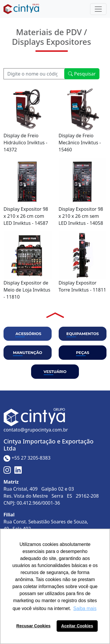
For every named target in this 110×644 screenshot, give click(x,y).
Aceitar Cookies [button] (77, 626)
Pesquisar (82, 74)
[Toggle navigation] (98, 9)
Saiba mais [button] (85, 608)
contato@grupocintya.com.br (36, 430)
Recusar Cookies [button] (34, 626)
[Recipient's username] (35, 74)
